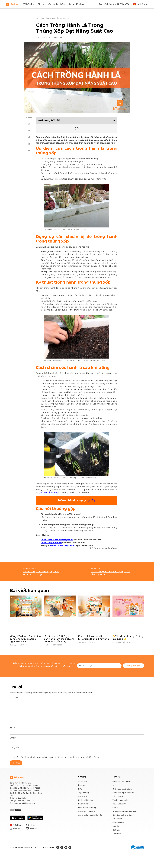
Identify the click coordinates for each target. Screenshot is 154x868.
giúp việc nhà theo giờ (49, 492)
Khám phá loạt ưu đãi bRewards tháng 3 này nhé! (94, 638)
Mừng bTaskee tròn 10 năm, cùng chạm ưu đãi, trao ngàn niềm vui (25, 639)
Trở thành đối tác (107, 4)
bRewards (53, 4)
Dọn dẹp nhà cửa (44, 18)
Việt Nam (142, 4)
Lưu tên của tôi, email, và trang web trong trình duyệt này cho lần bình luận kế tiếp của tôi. (56, 757)
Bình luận (14, 697)
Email (13, 738)
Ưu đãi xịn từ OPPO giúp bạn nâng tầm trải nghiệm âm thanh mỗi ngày (59, 639)
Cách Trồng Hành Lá (51, 543)
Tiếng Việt (125, 4)
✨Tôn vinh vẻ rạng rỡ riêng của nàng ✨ (128, 638)
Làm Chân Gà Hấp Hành (62, 546)
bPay (63, 4)
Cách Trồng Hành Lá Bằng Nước (57, 540)
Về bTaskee (29, 4)
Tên (12, 728)
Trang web (15, 748)
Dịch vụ (41, 4)
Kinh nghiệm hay (76, 4)
